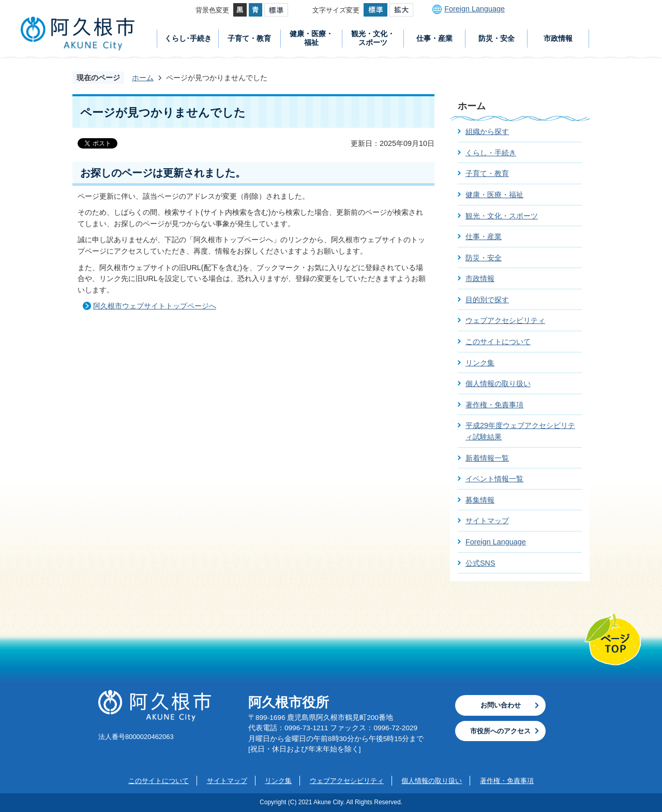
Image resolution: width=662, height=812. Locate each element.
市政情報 (558, 38)
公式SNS (480, 563)
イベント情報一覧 (494, 479)
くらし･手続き (188, 38)
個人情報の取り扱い (498, 383)
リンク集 (480, 363)
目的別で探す (487, 300)
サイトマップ (487, 521)
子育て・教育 (249, 38)
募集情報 (480, 500)
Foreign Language (475, 9)
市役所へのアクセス (500, 731)
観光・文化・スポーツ (373, 38)
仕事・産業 (434, 38)
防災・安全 (496, 38)
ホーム (143, 78)
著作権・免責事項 (494, 405)
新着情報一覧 (487, 458)
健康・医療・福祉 (311, 38)
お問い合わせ (501, 705)
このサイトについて (498, 342)
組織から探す (487, 131)
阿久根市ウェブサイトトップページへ (155, 306)
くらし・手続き (491, 153)
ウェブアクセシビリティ (505, 320)
